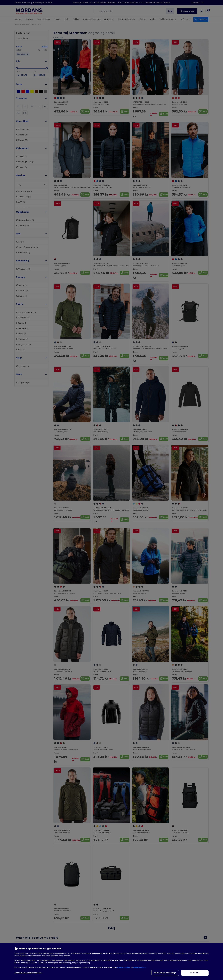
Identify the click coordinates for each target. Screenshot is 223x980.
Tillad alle (195, 973)
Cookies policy (124, 967)
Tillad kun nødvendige (165, 973)
